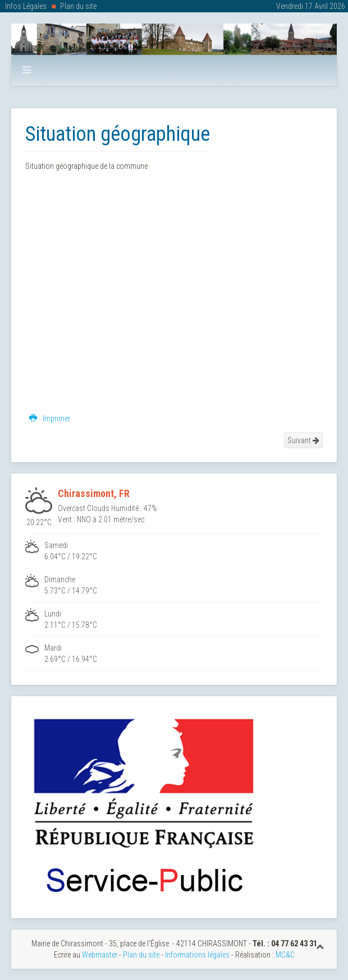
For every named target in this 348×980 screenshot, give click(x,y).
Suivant (303, 440)
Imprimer (50, 418)
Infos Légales (26, 6)
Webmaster (100, 955)
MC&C (285, 955)
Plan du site (78, 6)
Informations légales (197, 955)
